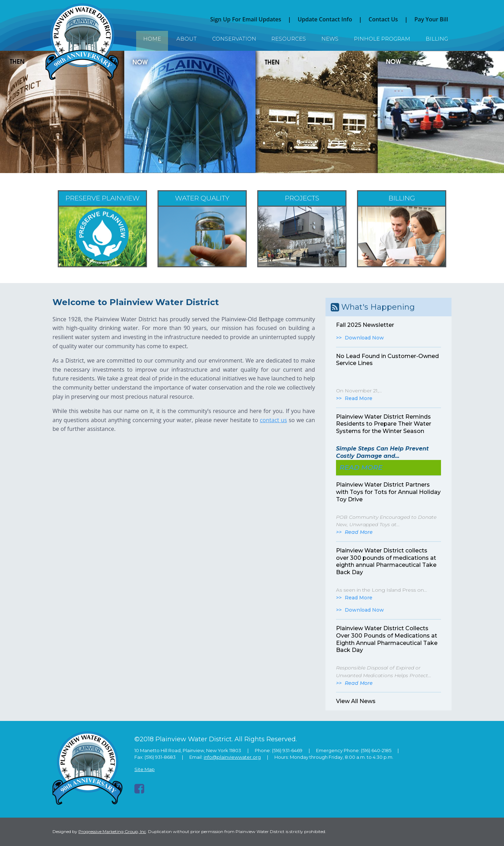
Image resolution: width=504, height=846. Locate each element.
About (187, 39)
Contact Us (383, 19)
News (330, 39)
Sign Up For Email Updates (246, 19)
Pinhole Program (382, 39)
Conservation (234, 39)
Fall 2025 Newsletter (365, 325)
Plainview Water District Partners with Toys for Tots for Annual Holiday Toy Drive (388, 492)
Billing (437, 39)
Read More (359, 398)
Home (152, 39)
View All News (356, 701)
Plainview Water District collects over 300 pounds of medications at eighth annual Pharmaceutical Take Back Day (386, 561)
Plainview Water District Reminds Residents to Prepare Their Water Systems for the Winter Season (384, 424)
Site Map (145, 769)
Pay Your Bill (431, 19)
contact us (273, 420)
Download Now (364, 338)
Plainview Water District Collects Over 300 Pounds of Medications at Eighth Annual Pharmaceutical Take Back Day (387, 639)
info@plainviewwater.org (232, 757)
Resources (289, 39)
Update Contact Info (325, 19)
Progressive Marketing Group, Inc (112, 831)
